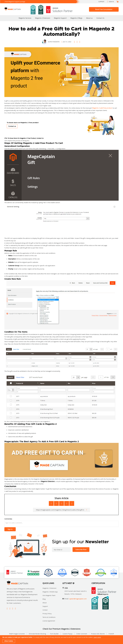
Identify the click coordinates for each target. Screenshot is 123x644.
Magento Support (60, 18)
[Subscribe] (81, 550)
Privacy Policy (47, 614)
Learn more (97, 637)
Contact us (12, 126)
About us (89, 18)
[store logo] (18, 9)
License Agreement (49, 621)
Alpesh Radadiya (54, 42)
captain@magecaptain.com (78, 599)
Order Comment (82, 634)
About (45, 603)
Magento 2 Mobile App (50, 592)
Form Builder (54, 634)
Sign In (111, 2)
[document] (62, 640)
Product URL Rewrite (98, 634)
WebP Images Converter (17, 634)
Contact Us (100, 18)
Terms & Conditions (49, 617)
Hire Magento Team (49, 595)
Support (101, 2)
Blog (44, 599)
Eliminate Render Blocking (37, 634)
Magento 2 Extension (43, 18)
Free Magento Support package (15, 2)
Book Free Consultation (104, 9)
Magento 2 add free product (102, 108)
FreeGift (111, 634)
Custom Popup (67, 634)
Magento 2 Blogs (76, 18)
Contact (45, 610)
